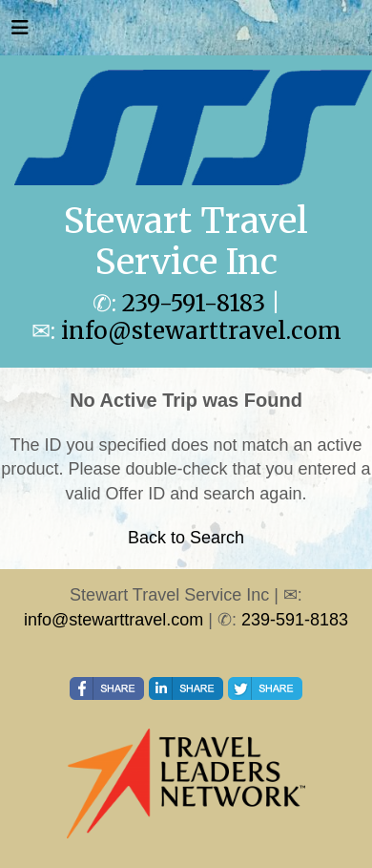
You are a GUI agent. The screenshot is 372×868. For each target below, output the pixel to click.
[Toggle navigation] (20, 32)
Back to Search (186, 538)
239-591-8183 (194, 303)
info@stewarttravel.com (201, 331)
